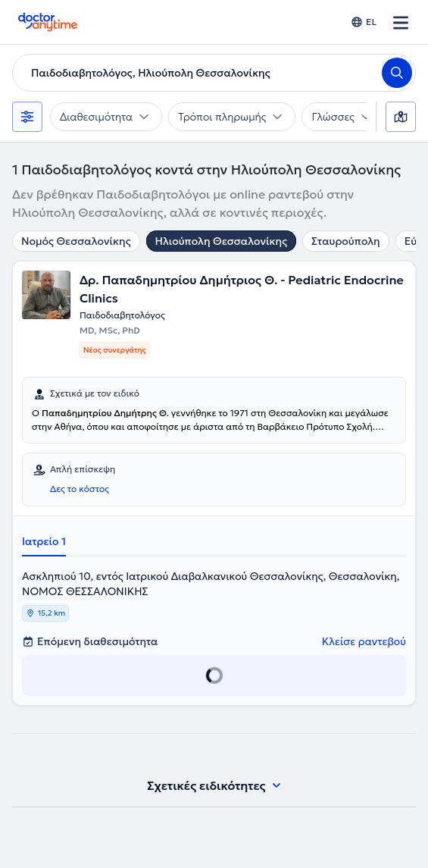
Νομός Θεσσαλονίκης (76, 241)
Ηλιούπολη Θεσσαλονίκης (222, 241)
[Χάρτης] (401, 117)
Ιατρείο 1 (44, 541)
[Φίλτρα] (27, 117)
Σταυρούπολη (346, 241)
